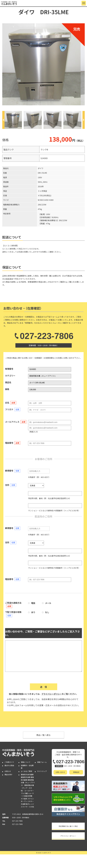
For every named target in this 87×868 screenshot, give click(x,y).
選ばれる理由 (9, 765)
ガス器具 (24, 799)
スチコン (31, 799)
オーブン (24, 801)
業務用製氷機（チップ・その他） (27, 788)
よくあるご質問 (26, 771)
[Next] (84, 120)
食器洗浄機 (28, 796)
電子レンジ (30, 804)
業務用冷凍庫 (26, 777)
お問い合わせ (60, 772)
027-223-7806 (43, 336)
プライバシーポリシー (52, 694)
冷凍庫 (23, 804)
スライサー (25, 807)
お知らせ (8, 771)
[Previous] (3, 120)
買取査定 (76, 772)
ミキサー (31, 801)
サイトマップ (42, 771)
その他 (31, 807)
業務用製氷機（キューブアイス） (28, 783)
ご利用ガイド (9, 762)
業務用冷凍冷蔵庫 (27, 775)
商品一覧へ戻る (43, 735)
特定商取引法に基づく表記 (68, 826)
